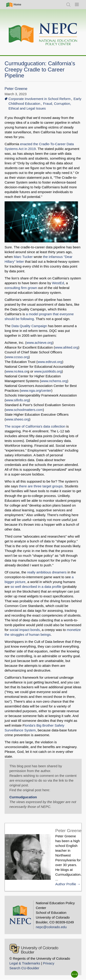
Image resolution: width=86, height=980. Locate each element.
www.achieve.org (39, 343)
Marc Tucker (24, 257)
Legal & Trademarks (25, 963)
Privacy (49, 963)
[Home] (43, 34)
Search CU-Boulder (24, 968)
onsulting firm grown (22, 288)
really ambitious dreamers (46, 572)
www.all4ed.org (67, 347)
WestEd (58, 283)
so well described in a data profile (36, 587)
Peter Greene (16, 89)
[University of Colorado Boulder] (34, 949)
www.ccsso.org (17, 357)
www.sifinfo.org (17, 400)
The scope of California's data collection (35, 426)
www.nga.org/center (36, 390)
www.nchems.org (54, 381)
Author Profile (66, 884)
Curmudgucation (23, 797)
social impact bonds (25, 630)
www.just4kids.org (48, 371)
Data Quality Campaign (29, 326)
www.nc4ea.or (17, 371)
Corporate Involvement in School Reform (40, 99)
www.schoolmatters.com (24, 410)
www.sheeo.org (18, 419)
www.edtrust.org (50, 362)
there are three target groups (41, 486)
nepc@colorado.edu (51, 927)
